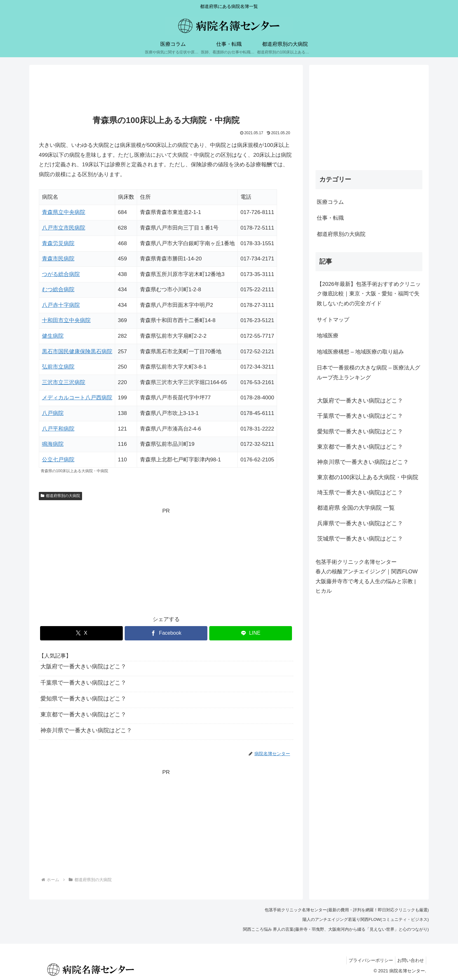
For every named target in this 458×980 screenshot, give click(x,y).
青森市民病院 (58, 259)
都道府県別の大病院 (60, 496)
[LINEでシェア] (251, 633)
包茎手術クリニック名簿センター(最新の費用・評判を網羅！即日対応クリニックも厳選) (347, 910)
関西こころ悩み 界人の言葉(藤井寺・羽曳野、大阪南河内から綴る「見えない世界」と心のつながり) (336, 929)
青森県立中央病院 (64, 212)
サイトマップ (333, 320)
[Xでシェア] (81, 633)
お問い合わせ (409, 960)
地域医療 (328, 336)
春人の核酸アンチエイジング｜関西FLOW (367, 572)
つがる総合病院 (61, 274)
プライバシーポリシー (367, 960)
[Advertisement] (166, 91)
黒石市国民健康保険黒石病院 (77, 352)
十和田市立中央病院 (66, 320)
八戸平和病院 (58, 429)
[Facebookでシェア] (166, 633)
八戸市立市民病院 (64, 228)
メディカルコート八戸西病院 (77, 398)
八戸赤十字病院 (61, 305)
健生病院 (53, 336)
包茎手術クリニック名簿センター (356, 562)
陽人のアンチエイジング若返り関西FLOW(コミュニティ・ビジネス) (366, 919)
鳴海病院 (53, 444)
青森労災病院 (58, 243)
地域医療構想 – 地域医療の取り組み (360, 352)
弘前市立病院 (58, 367)
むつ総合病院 (58, 290)
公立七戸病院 (58, 460)
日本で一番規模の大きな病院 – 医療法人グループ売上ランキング (368, 373)
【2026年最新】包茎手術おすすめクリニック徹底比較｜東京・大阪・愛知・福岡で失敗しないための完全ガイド (369, 294)
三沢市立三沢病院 (64, 382)
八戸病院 (53, 413)
